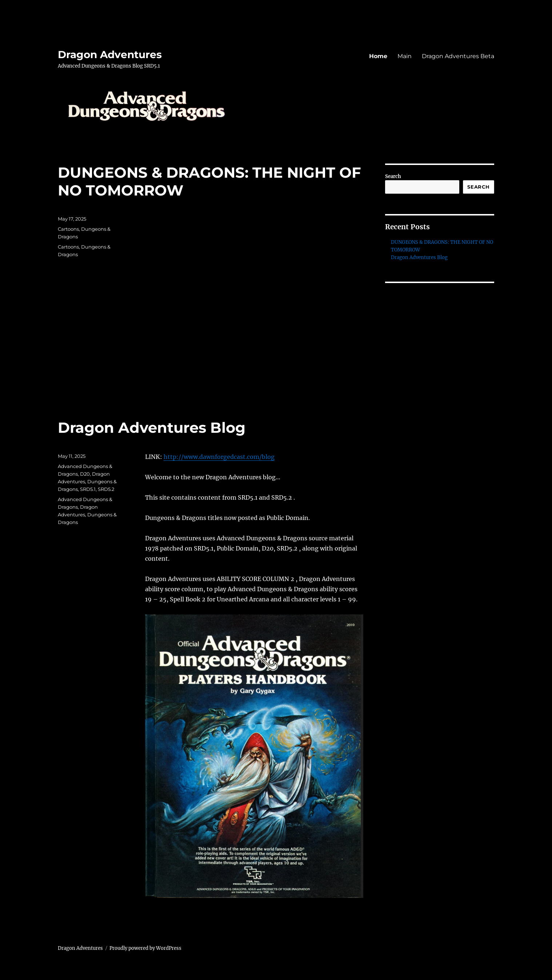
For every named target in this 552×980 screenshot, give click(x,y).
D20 (85, 474)
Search (393, 176)
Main (405, 56)
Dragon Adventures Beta (458, 56)
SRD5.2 (106, 489)
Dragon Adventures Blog (152, 428)
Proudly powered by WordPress (145, 948)
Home (378, 56)
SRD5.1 (88, 489)
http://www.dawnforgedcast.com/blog (219, 457)
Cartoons (68, 229)
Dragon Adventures (110, 55)
